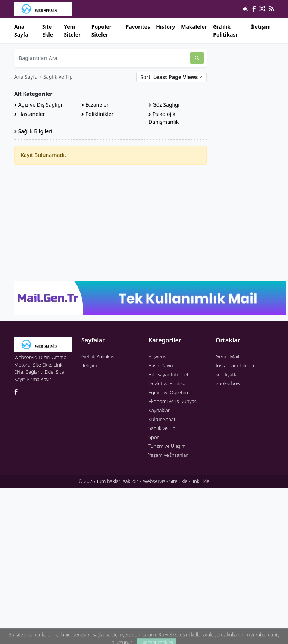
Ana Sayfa (21, 31)
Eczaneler (95, 105)
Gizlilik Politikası (225, 31)
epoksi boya (229, 383)
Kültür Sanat (162, 419)
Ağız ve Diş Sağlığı (38, 105)
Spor (154, 437)
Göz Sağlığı (164, 105)
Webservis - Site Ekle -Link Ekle (176, 481)
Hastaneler (29, 114)
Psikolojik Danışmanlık (164, 118)
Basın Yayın (161, 365)
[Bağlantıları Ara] (102, 58)
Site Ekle (48, 31)
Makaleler (194, 27)
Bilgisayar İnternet (168, 374)
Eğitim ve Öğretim (168, 392)
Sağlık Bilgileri (33, 131)
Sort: (171, 77)
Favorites (138, 27)
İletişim (261, 27)
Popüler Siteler (101, 31)
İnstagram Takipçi (235, 365)
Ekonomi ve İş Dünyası (173, 401)
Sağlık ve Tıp (58, 77)
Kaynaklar (159, 410)
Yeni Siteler (72, 31)
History (165, 27)
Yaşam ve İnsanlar (168, 455)
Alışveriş (157, 356)
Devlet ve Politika (167, 383)
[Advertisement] (110, 223)
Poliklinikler (98, 114)
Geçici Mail (227, 356)
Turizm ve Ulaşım (167, 446)
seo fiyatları (228, 374)
